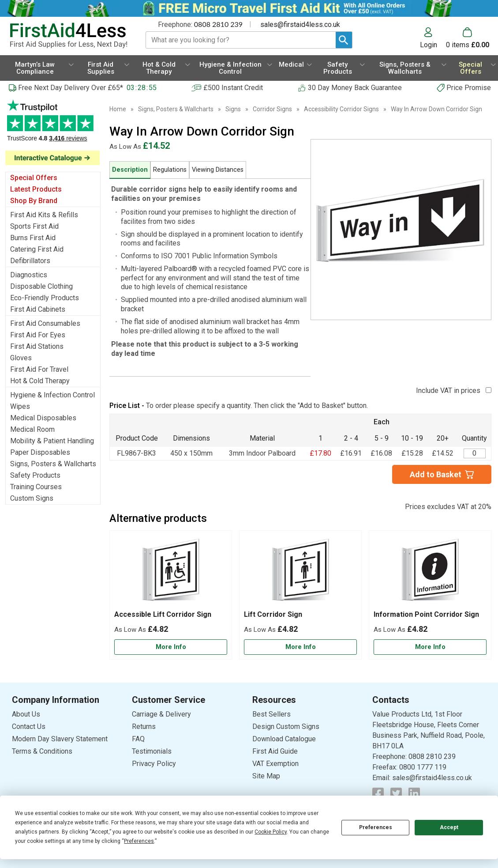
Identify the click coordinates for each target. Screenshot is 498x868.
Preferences (376, 827)
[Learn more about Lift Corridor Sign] (300, 647)
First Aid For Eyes (38, 335)
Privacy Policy (154, 764)
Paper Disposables (40, 452)
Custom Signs (32, 498)
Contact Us (29, 726)
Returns (144, 726)
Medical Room (32, 429)
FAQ (138, 739)
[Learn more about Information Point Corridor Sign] (430, 647)
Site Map (266, 776)
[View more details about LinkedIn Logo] (414, 793)
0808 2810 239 (218, 24)
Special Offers (34, 178)
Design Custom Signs (286, 726)
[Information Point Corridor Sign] (430, 595)
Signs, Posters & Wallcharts (53, 464)
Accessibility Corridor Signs (341, 109)
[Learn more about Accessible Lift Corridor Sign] (171, 647)
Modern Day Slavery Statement (60, 739)
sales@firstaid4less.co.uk (300, 25)
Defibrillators (30, 261)
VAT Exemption (275, 764)
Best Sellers (271, 714)
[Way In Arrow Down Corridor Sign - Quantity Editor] (475, 453)
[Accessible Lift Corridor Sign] (171, 595)
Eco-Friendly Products (45, 298)
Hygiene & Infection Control (52, 395)
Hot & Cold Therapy (40, 381)
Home (118, 109)
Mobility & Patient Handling (52, 441)
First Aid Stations (37, 346)
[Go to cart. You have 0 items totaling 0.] (468, 38)
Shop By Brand (34, 201)
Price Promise (469, 88)
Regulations (170, 170)
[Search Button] (344, 40)
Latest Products (36, 189)
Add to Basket (436, 474)
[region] (171, 573)
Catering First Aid (37, 249)
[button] (433, 38)
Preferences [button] (139, 841)
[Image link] (53, 158)
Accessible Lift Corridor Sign (163, 614)
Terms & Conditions (42, 751)
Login (429, 45)
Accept (449, 827)
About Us (26, 714)
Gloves (21, 358)
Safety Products (35, 475)
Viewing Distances (218, 170)
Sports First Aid (34, 226)
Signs (233, 109)
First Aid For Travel (39, 369)
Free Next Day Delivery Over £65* (71, 88)
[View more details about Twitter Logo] (396, 793)
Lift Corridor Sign (273, 614)
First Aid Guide (275, 751)
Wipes (20, 406)
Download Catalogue (284, 739)
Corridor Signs (272, 109)
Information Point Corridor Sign (426, 614)
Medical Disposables (43, 418)
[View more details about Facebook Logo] (378, 793)
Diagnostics (29, 275)
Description (130, 170)
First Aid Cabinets (38, 309)
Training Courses (36, 487)
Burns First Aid (33, 238)
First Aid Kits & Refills (44, 215)
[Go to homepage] (69, 36)
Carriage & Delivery (161, 714)
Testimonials (152, 751)
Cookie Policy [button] (271, 832)
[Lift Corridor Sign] (300, 595)
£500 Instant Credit (233, 88)
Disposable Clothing (41, 286)
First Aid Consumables (45, 323)
